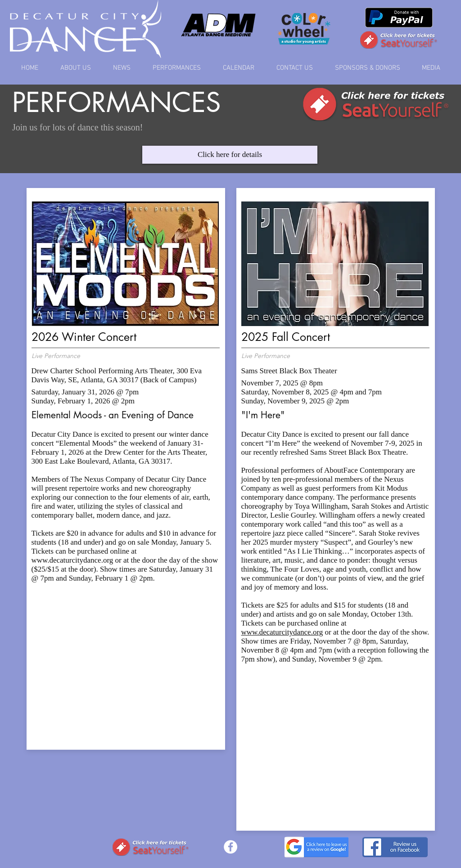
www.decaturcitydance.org (72, 560)
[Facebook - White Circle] (230, 847)
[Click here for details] (230, 155)
